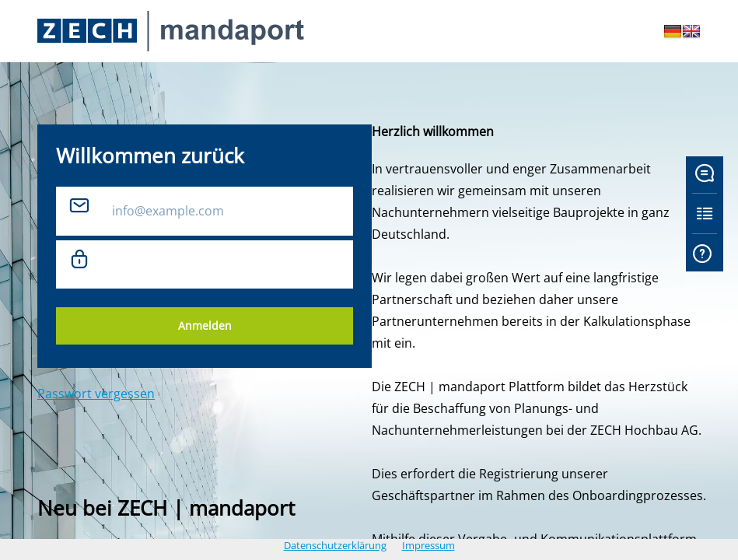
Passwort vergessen (96, 394)
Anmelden (205, 325)
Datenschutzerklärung (335, 545)
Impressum (428, 545)
